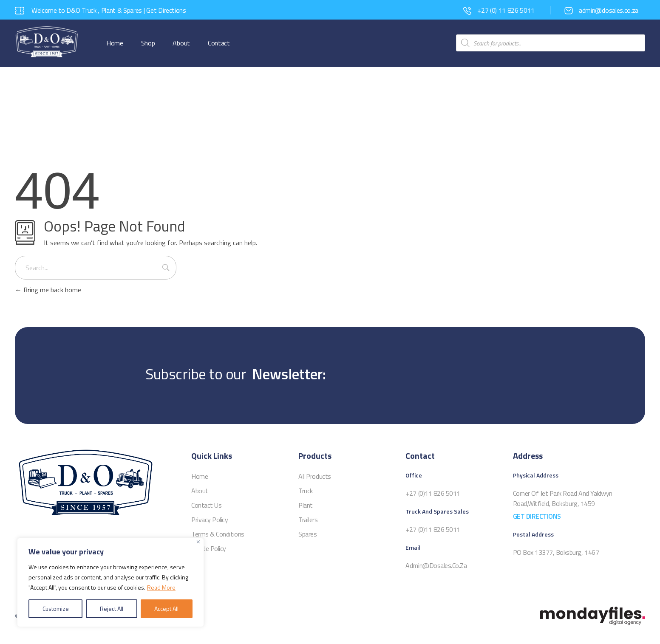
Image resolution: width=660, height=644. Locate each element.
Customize (56, 609)
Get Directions (166, 10)
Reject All (112, 609)
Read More (161, 587)
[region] (110, 582)
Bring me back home (48, 290)
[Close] (198, 542)
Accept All (166, 609)
